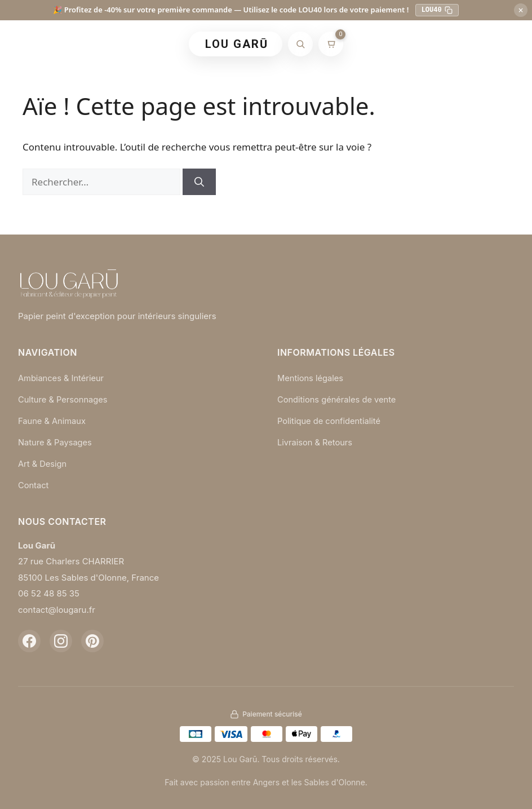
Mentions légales (311, 378)
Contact (34, 483)
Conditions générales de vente (338, 399)
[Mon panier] (331, 44)
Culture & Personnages (64, 399)
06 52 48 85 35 (49, 592)
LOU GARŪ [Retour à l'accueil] (237, 44)
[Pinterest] (92, 639)
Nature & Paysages (56, 441)
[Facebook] (29, 639)
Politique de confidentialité (330, 420)
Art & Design (43, 463)
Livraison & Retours (316, 441)
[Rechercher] (300, 44)
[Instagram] (61, 639)
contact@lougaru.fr (57, 608)
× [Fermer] (520, 10)
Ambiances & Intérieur (62, 378)
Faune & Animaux (53, 420)
